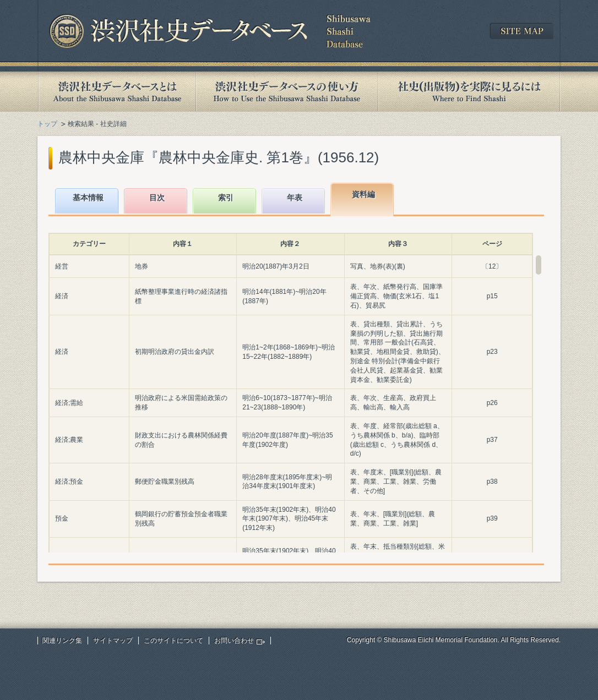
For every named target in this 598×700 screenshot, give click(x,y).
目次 (157, 198)
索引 (226, 198)
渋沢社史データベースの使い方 (287, 92)
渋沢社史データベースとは (116, 92)
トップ (47, 124)
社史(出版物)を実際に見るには (469, 92)
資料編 (363, 194)
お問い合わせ (234, 641)
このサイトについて (173, 641)
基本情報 (88, 198)
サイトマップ (113, 641)
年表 (295, 198)
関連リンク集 (62, 641)
